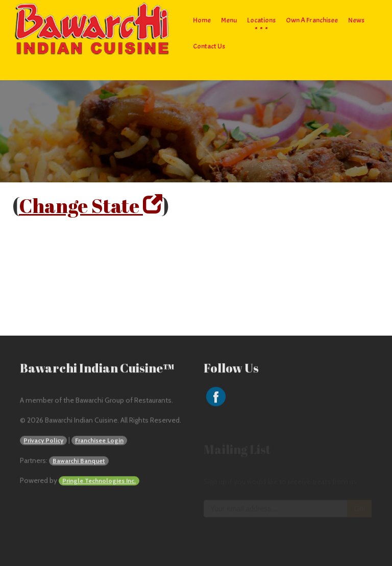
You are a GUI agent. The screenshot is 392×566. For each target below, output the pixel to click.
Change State (91, 206)
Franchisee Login (99, 441)
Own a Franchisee (312, 20)
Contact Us (209, 46)
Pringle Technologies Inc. (99, 481)
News (356, 20)
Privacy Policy (43, 441)
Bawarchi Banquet (79, 462)
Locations (261, 20)
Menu (229, 20)
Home (202, 20)
